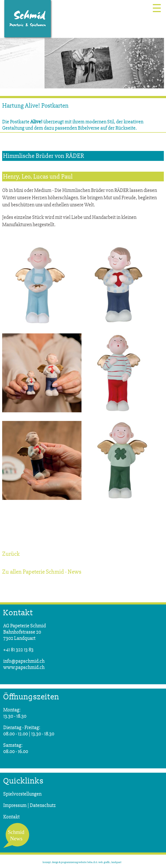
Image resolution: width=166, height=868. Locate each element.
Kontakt (11, 817)
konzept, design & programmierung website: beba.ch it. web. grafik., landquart (82, 862)
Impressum (15, 805)
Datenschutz (43, 805)
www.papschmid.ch (24, 667)
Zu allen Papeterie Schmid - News (42, 572)
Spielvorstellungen (22, 794)
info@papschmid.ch (24, 661)
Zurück (11, 554)
